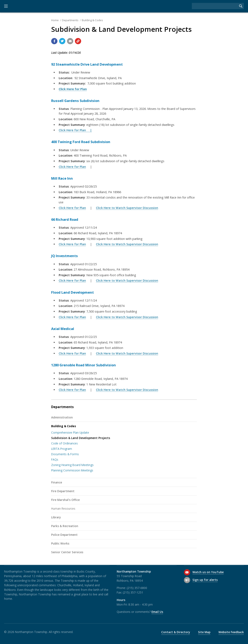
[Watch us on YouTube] (187, 572)
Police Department (64, 535)
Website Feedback (231, 632)
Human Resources (63, 508)
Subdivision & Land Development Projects (81, 438)
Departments (70, 20)
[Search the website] (215, 6)
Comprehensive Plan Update (70, 432)
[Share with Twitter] (62, 41)
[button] (6, 6)
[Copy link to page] (78, 41)
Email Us (157, 612)
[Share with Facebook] (54, 41)
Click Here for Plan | (75, 130)
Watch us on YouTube (208, 572)
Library (56, 517)
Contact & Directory (176, 632)
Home (55, 20)
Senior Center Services (67, 552)
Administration (62, 417)
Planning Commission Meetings (72, 470)
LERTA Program (62, 449)
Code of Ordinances (64, 443)
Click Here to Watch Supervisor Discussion (127, 208)
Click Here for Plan (72, 167)
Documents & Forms (65, 454)
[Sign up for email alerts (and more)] (187, 580)
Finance (57, 482)
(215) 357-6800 (137, 588)
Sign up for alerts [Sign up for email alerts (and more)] (205, 580)
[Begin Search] (241, 6)
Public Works (60, 543)
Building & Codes (92, 20)
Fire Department (63, 491)
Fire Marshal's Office (65, 500)
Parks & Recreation (65, 526)
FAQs (55, 459)
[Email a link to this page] (70, 41)
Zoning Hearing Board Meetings (72, 465)
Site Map (204, 632)
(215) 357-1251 (133, 592)
